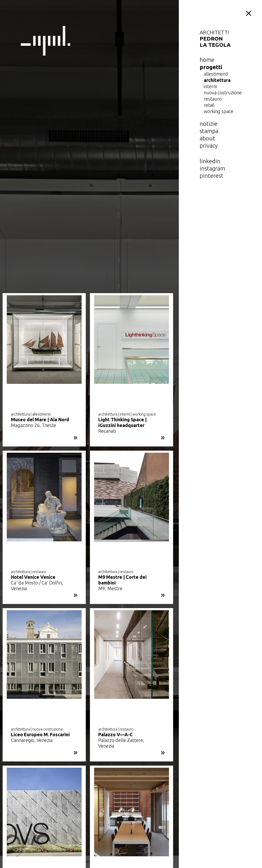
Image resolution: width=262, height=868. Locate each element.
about (207, 138)
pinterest (211, 176)
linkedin (210, 161)
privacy (209, 145)
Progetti (211, 67)
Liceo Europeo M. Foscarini (40, 734)
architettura (217, 80)
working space (219, 111)
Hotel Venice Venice (33, 577)
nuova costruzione (223, 93)
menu (250, 12)
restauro (213, 99)
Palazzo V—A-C (116, 734)
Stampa (209, 131)
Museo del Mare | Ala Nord (40, 419)
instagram (212, 168)
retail (209, 105)
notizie (209, 124)
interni (210, 86)
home (207, 60)
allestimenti (216, 74)
